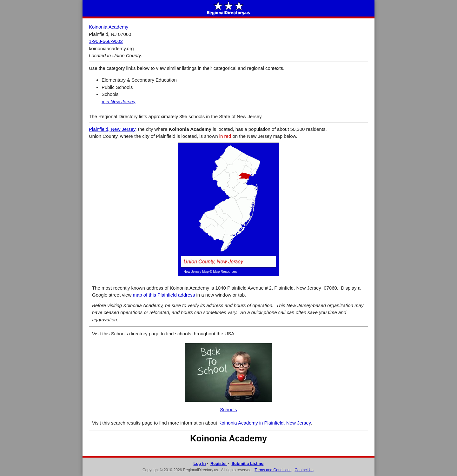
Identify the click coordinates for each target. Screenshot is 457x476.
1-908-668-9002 (106, 41)
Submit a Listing (247, 463)
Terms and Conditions (273, 470)
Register (219, 463)
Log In (199, 463)
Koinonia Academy (109, 27)
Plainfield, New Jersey (112, 129)
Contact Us (304, 470)
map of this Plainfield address (164, 295)
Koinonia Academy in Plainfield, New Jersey (265, 423)
